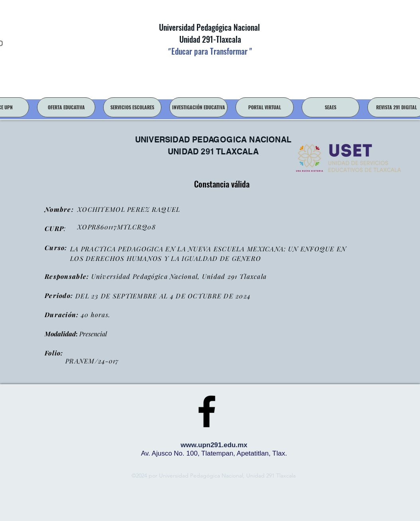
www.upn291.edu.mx (214, 445)
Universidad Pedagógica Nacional (209, 27)
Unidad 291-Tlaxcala (209, 39)
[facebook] (207, 411)
